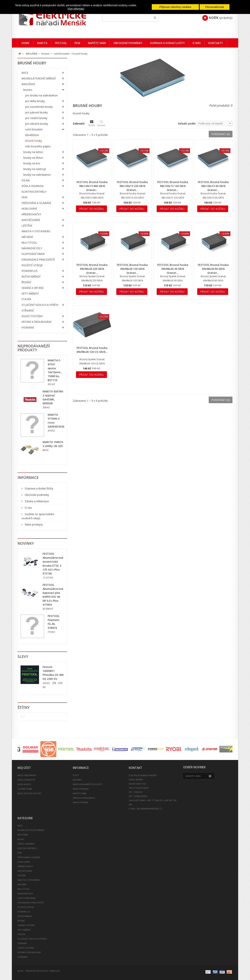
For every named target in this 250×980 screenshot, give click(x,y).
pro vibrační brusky (37, 124)
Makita (42, 43)
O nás (197, 43)
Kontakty (216, 43)
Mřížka (92, 123)
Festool (61, 43)
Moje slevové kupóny (30, 793)
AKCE (25, 73)
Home (25, 43)
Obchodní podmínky (128, 43)
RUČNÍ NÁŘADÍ (31, 277)
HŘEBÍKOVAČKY (31, 214)
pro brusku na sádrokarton (41, 95)
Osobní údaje (25, 789)
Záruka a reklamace (36, 501)
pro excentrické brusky (39, 107)
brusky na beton (33, 152)
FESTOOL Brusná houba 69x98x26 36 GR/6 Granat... (173, 269)
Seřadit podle (187, 123)
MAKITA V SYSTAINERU (36, 231)
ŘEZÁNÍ (26, 282)
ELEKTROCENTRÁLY (34, 192)
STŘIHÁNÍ (28, 310)
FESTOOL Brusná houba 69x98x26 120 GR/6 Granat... (132, 269)
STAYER (26, 299)
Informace (28, 478)
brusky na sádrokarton (37, 175)
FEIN (77, 43)
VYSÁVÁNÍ (28, 327)
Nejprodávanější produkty (34, 348)
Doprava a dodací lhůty (167, 43)
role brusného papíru (38, 146)
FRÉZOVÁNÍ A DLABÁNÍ (36, 203)
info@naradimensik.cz (149, 809)
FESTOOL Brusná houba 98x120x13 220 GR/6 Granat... (132, 186)
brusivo (28, 90)
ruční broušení (34, 129)
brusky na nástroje (35, 169)
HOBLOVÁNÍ (29, 209)
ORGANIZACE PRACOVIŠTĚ (38, 260)
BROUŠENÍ (28, 84)
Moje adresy (24, 784)
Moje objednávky (27, 775)
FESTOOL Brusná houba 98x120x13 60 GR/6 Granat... (213, 186)
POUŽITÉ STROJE (32, 265)
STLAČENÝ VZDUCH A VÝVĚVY (40, 305)
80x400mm (32, 135)
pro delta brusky (35, 101)
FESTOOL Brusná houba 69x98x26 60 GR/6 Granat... (213, 269)
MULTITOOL (29, 243)
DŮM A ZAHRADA (33, 186)
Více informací (76, 9)
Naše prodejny (33, 524)
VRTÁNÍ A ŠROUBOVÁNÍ (36, 322)
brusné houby (34, 141)
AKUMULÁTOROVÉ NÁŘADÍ (39, 78)
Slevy (23, 657)
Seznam (101, 123)
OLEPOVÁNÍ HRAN (33, 254)
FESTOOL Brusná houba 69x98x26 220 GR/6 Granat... (92, 269)
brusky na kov (32, 163)
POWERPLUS (30, 271)
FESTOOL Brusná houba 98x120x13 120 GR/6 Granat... (173, 186)
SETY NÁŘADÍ (30, 293)
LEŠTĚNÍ (27, 226)
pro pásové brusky (36, 112)
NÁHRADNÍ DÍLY (32, 248)
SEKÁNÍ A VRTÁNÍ (32, 288)
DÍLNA (26, 180)
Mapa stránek (81, 802)
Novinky (26, 543)
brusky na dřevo (33, 158)
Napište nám (97, 43)
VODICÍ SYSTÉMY (32, 316)
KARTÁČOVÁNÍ (31, 220)
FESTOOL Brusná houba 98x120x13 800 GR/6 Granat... (92, 186)
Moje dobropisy (26, 780)
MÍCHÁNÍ (27, 237)
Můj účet (24, 768)
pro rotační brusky (36, 118)
